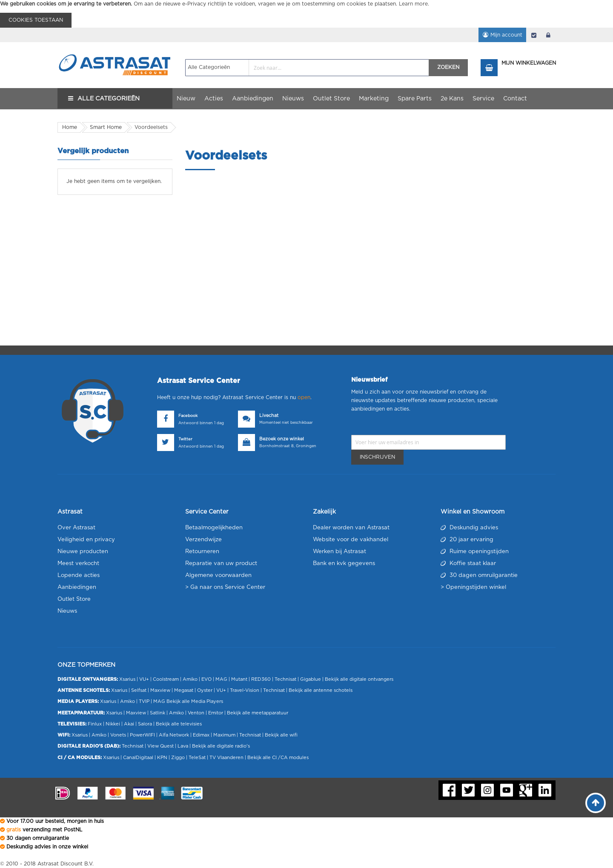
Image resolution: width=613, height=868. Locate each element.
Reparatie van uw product (221, 564)
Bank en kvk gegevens (344, 564)
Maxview (160, 690)
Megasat (184, 690)
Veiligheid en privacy (86, 540)
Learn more (413, 4)
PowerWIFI (142, 735)
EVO (206, 679)
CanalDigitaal (138, 758)
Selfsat (139, 690)
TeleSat (197, 758)
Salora (145, 724)
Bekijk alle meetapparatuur (258, 713)
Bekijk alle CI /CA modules (278, 758)
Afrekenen (534, 35)
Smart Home (106, 127)
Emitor (216, 713)
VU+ (144, 679)
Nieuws (67, 611)
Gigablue (311, 679)
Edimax (201, 735)
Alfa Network (174, 735)
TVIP (144, 701)
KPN (162, 758)
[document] (306, 14)
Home (70, 127)
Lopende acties (79, 575)
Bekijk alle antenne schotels (321, 690)
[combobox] (307, 68)
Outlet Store (74, 599)
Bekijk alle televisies (179, 724)
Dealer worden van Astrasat (351, 528)
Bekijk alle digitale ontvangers (359, 679)
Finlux (95, 724)
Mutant (239, 679)
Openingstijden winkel (476, 587)
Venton (196, 713)
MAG (221, 679)
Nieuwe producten (83, 552)
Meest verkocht (78, 564)
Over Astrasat (76, 528)
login (548, 35)
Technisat (285, 679)
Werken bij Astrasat (339, 552)
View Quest (160, 746)
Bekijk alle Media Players (195, 701)
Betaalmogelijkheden (214, 528)
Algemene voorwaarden (218, 575)
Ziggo (178, 758)
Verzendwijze (203, 540)
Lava (183, 746)
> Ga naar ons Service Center (225, 587)
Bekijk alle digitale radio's (221, 746)
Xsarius (127, 679)
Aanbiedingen (77, 587)
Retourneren (202, 552)
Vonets (118, 735)
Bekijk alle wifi (281, 735)
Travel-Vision (245, 690)
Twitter (185, 439)
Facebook (188, 416)
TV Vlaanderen (226, 758)
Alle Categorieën (109, 99)
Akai (129, 724)
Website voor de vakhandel (351, 540)
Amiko (190, 679)
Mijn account (506, 35)
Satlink (158, 713)
